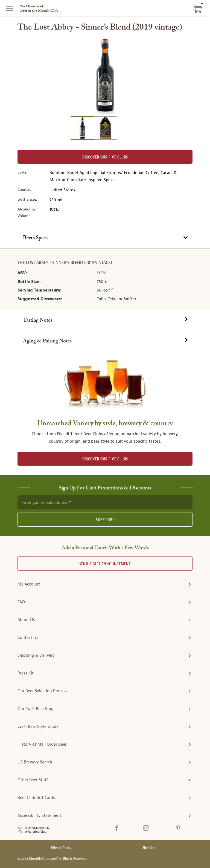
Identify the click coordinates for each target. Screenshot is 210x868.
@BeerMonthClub (37, 828)
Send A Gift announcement (105, 564)
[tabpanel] (105, 279)
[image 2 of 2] (105, 129)
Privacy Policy (61, 848)
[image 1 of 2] (82, 129)
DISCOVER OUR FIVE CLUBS (105, 459)
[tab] (105, 238)
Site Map (149, 848)
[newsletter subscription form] (105, 502)
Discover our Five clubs (105, 157)
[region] (105, 75)
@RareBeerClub (36, 832)
